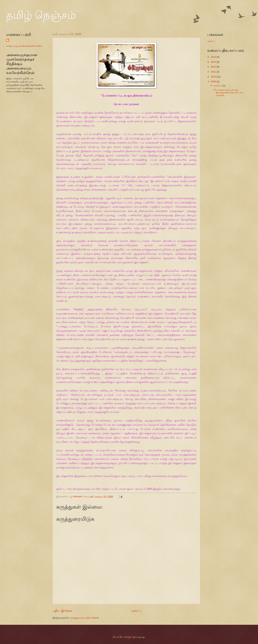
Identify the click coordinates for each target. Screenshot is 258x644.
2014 (214, 57)
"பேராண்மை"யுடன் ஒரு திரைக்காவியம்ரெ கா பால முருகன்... (228, 93)
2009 (214, 81)
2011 (214, 72)
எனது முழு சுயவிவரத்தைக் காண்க (24, 46)
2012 (214, 67)
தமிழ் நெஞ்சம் (41, 15)
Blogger (128, 637)
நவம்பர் (218, 86)
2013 (214, 62)
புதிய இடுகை (62, 611)
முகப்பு (136, 611)
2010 (214, 77)
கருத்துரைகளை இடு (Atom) (85, 618)
